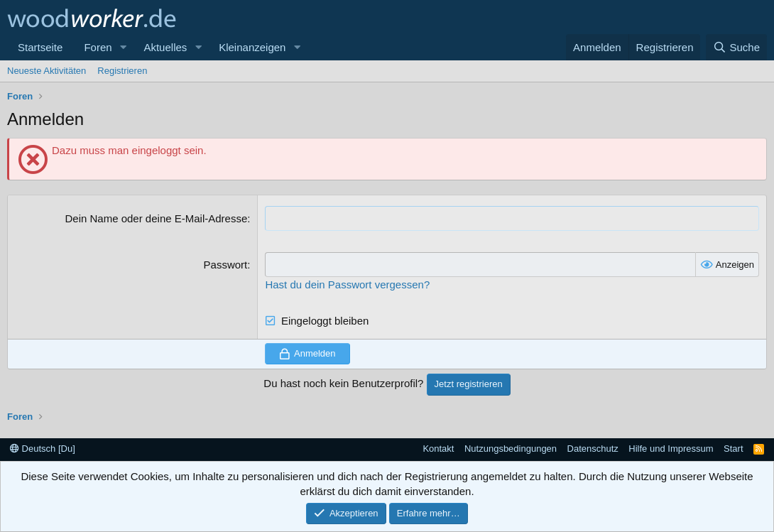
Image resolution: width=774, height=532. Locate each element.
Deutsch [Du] (43, 449)
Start (733, 449)
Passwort (226, 265)
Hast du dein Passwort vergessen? (347, 284)
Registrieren (122, 71)
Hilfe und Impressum (671, 449)
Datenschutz (593, 449)
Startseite (40, 47)
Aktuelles (165, 47)
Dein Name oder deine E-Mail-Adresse (156, 218)
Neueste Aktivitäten (47, 71)
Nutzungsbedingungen (511, 449)
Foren (98, 47)
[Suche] (736, 47)
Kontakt (438, 449)
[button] (123, 47)
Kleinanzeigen (252, 47)
